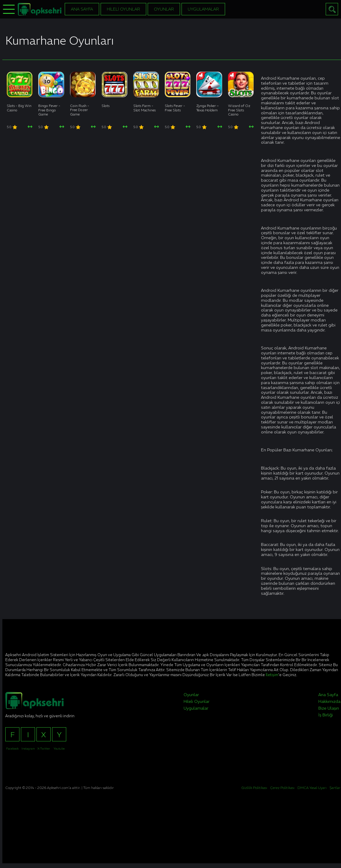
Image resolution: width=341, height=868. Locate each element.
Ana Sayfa (82, 9)
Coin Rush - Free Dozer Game (80, 110)
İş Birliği (326, 715)
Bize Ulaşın (329, 708)
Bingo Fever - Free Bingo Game (49, 110)
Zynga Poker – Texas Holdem (207, 108)
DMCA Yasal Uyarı (312, 788)
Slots (105, 106)
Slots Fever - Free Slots (175, 108)
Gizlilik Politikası (254, 788)
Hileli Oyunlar (123, 9)
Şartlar (335, 788)
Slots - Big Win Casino (19, 108)
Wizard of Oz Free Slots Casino (239, 110)
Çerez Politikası (282, 788)
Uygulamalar (203, 9)
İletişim (272, 675)
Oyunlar (164, 9)
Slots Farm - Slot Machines (144, 108)
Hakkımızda (329, 701)
